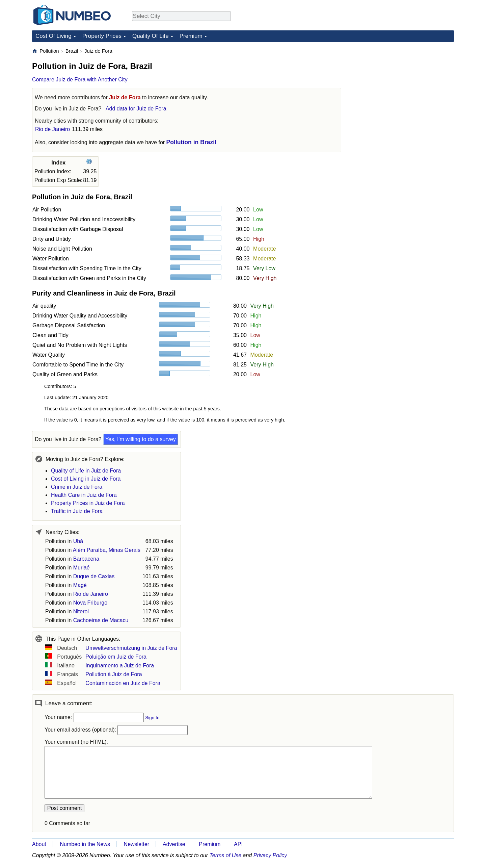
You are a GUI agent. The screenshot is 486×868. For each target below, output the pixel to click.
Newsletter (137, 844)
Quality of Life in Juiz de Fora (86, 471)
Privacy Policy (270, 855)
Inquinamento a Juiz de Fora (120, 666)
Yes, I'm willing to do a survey (141, 439)
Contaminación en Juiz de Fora (123, 683)
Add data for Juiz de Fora (136, 109)
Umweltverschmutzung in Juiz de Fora (131, 648)
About (39, 844)
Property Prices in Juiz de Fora (88, 503)
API (238, 844)
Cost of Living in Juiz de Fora (86, 479)
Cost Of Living (53, 36)
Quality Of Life (151, 36)
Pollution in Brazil (192, 142)
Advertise (174, 844)
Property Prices (102, 36)
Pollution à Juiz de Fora (114, 674)
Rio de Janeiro (52, 129)
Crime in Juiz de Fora (77, 487)
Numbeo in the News (85, 844)
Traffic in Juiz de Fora (77, 511)
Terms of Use (226, 855)
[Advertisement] (403, 90)
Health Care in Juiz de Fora (84, 495)
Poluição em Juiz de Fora (116, 657)
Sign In (152, 718)
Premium (191, 36)
